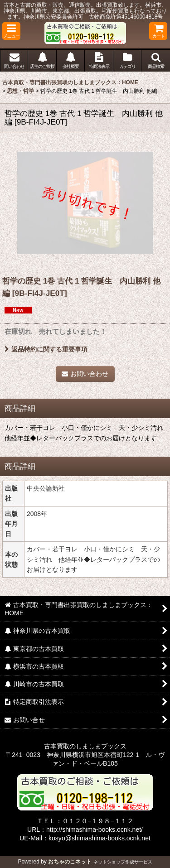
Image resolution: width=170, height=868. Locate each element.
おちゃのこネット (70, 862)
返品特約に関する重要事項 (46, 349)
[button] (11, 31)
